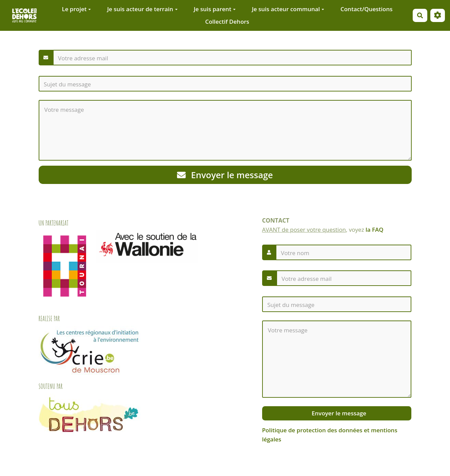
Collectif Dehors (227, 22)
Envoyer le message (225, 175)
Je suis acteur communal (288, 9)
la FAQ (375, 230)
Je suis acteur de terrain (142, 9)
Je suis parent (215, 9)
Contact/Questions (367, 9)
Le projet (76, 9)
